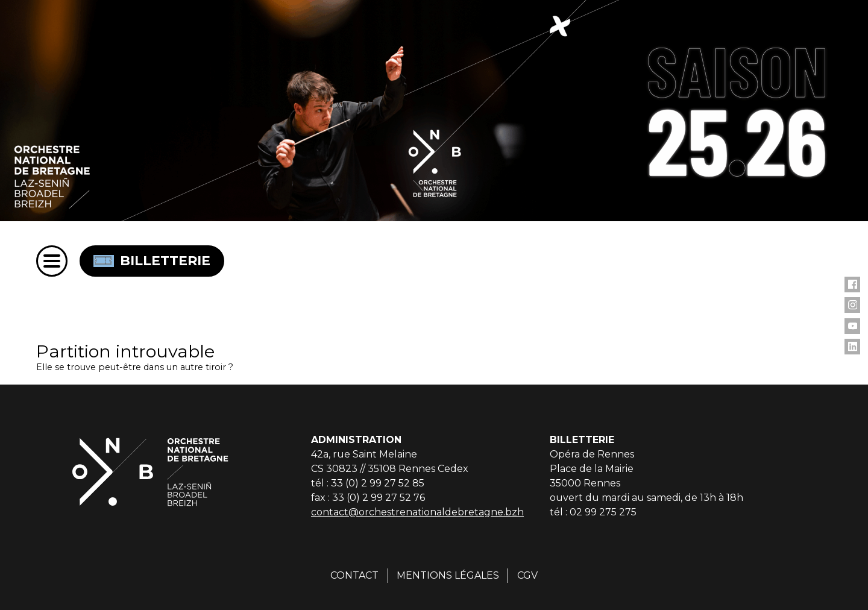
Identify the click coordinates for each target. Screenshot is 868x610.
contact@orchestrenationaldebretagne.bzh (417, 512)
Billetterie (152, 261)
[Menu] (52, 261)
